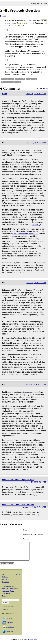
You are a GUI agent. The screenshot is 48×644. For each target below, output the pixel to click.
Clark (5, 94)
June (39, 4)
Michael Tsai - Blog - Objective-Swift (18, 480)
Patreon (5, 613)
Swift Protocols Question (20, 10)
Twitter (45, 88)
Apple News (6, 597)
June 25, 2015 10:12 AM (36, 385)
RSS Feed (6, 592)
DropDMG (10, 622)
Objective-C (20, 79)
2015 (45, 4)
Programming (32, 79)
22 (42, 4)
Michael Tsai (32, 643)
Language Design (8, 79)
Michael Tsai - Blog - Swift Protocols (18, 505)
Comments (14, 592)
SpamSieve (10, 630)
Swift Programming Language (11, 82)
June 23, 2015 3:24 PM (36, 94)
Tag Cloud (5, 583)
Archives (5, 580)
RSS (39, 88)
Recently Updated (8, 590)
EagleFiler (10, 626)
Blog (4, 578)
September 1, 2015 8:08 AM (34, 507)
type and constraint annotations (25, 234)
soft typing (36, 225)
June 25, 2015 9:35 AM (36, 283)
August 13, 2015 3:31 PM (35, 482)
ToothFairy (10, 635)
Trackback (5, 600)
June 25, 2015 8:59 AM (36, 143)
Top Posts (5, 585)
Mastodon (5, 595)
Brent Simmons (7, 16)
